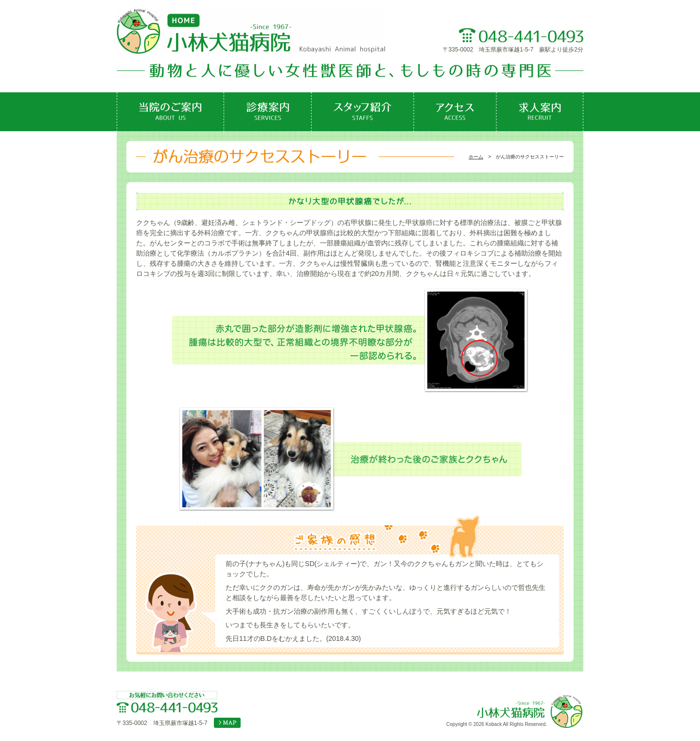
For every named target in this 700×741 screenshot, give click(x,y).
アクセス (455, 112)
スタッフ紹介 (363, 112)
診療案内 (268, 112)
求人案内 (540, 112)
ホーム (476, 157)
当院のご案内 (170, 112)
